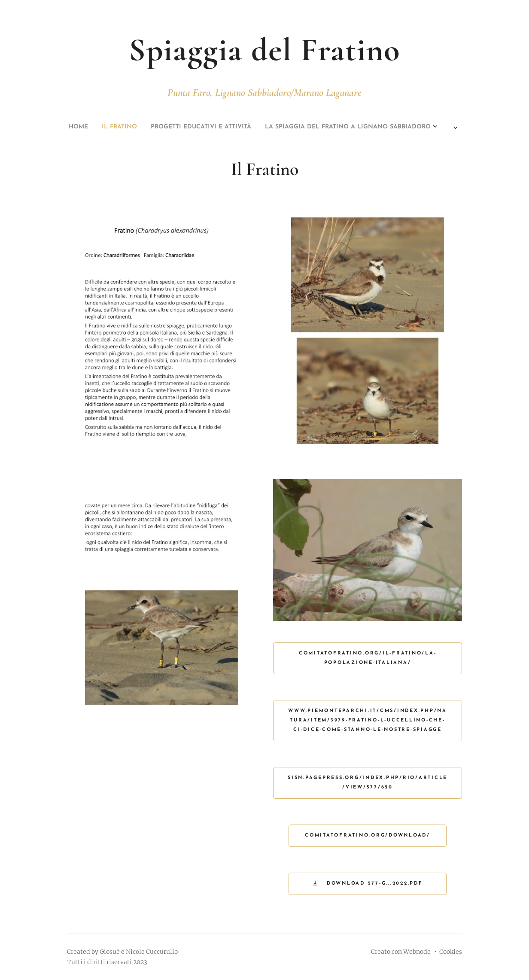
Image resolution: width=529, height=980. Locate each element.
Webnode (417, 952)
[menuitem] (218, 127)
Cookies (451, 952)
